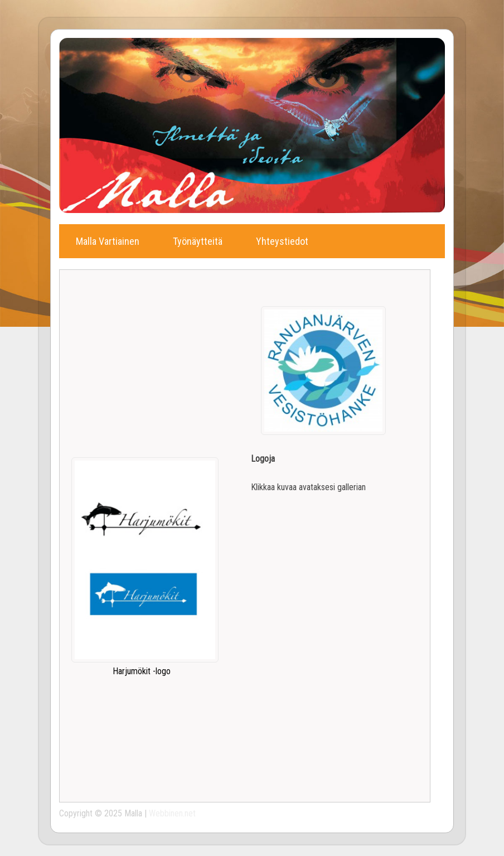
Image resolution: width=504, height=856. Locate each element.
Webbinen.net (172, 813)
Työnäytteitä (198, 241)
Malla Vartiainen (108, 241)
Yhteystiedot (282, 241)
